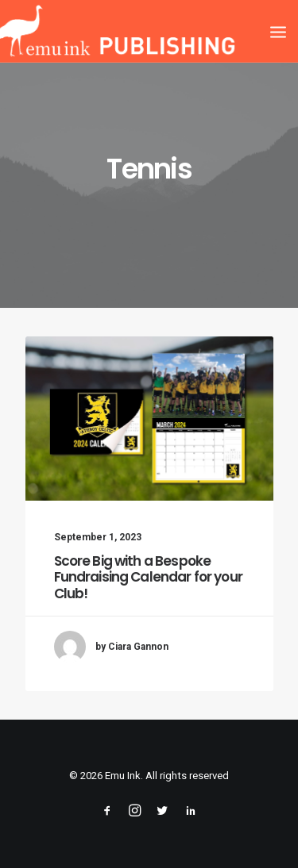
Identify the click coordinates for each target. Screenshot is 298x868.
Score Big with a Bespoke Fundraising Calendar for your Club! (148, 577)
